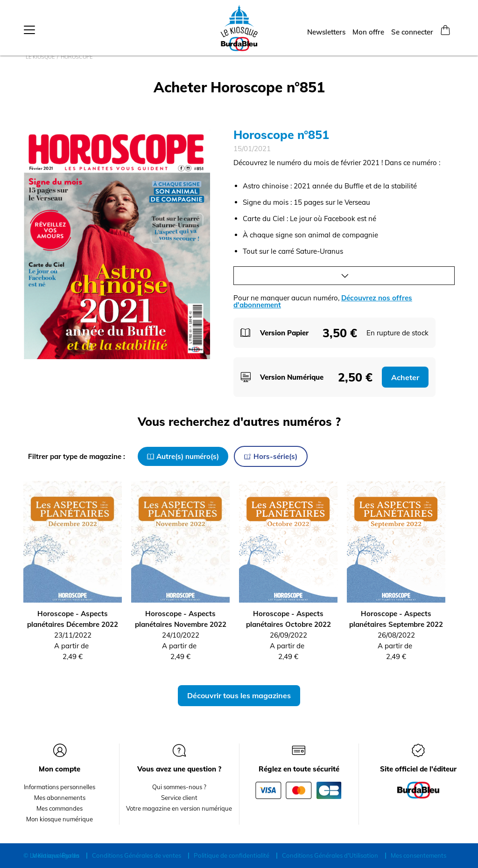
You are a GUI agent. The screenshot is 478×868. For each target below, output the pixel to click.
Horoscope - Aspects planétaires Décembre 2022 (73, 619)
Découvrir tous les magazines (239, 695)
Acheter (405, 377)
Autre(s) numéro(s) (183, 456)
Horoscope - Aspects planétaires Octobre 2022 (288, 619)
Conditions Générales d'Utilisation (330, 855)
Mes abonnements (60, 798)
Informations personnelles (60, 787)
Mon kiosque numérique (60, 819)
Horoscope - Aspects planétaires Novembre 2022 (181, 619)
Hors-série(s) (271, 456)
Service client (179, 798)
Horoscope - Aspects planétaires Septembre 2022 (396, 619)
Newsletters (326, 29)
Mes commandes (60, 808)
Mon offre (368, 29)
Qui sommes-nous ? (179, 787)
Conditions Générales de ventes (137, 855)
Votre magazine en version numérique (179, 808)
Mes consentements (418, 855)
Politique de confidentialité (232, 855)
